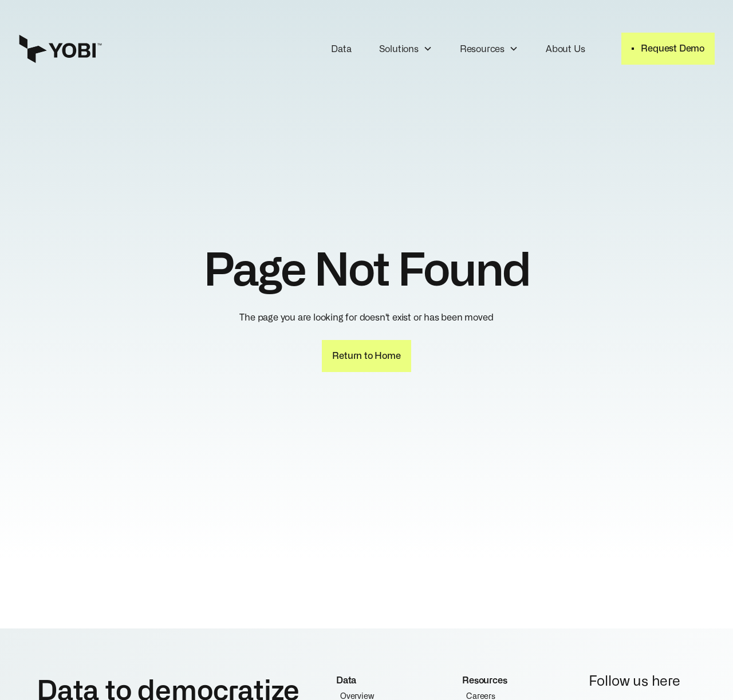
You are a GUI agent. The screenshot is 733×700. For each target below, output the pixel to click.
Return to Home (366, 355)
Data (341, 48)
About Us (565, 48)
